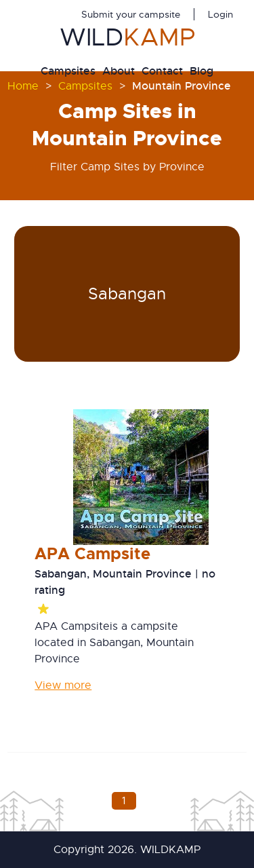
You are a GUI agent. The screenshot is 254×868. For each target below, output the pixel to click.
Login (220, 14)
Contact (162, 71)
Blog (202, 71)
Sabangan (127, 294)
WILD (127, 37)
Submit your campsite (131, 14)
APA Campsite (92, 554)
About (119, 71)
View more (63, 685)
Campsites (68, 71)
